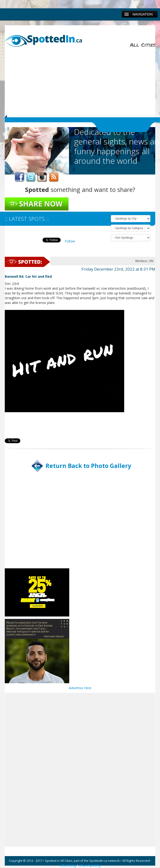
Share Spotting (90, 865)
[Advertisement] (84, 80)
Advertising (68, 865)
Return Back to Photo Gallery (88, 466)
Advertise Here (80, 688)
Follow (70, 241)
